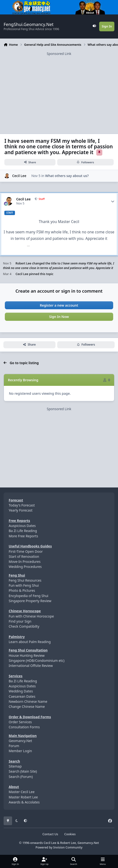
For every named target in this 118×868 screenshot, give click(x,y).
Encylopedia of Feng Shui (28, 596)
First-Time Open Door (26, 551)
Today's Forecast (22, 505)
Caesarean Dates (22, 696)
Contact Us (50, 834)
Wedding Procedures (25, 567)
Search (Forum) (21, 777)
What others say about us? (67, 176)
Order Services (20, 722)
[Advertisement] (59, 90)
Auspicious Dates (22, 526)
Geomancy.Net (20, 741)
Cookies (70, 834)
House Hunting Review (27, 655)
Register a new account (59, 305)
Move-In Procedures (25, 562)
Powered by (59, 847)
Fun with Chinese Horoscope (31, 616)
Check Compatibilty (24, 626)
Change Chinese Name (27, 707)
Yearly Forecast (21, 510)
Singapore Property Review (30, 601)
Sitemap (15, 766)
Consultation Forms (24, 727)
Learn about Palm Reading (30, 642)
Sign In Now (59, 317)
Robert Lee (23, 263)
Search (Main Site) (23, 771)
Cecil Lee (19, 176)
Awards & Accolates (24, 802)
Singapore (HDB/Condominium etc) (37, 661)
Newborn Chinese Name (28, 701)
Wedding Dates (21, 691)
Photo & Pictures (22, 590)
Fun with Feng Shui (24, 585)
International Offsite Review (31, 666)
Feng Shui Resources (25, 580)
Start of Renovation (24, 556)
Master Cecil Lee (22, 792)
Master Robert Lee (23, 797)
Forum (14, 746)
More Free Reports (23, 536)
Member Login (20, 751)
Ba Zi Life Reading (23, 531)
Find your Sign (20, 621)
